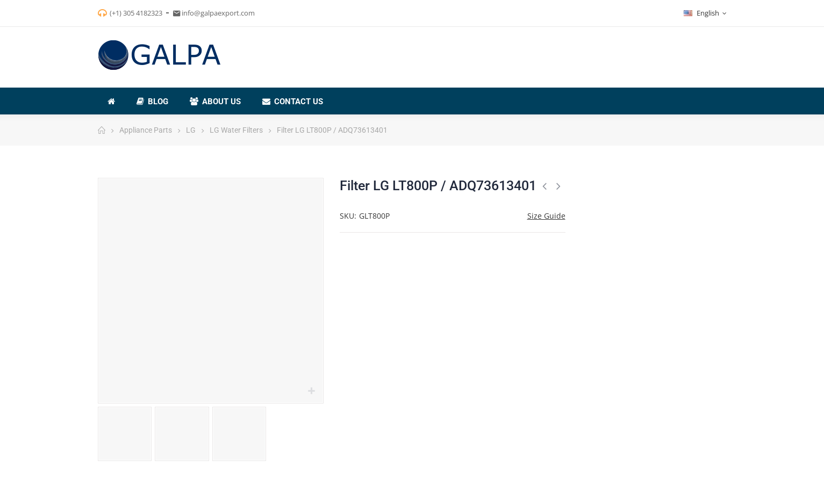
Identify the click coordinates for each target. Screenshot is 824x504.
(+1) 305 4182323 (136, 13)
